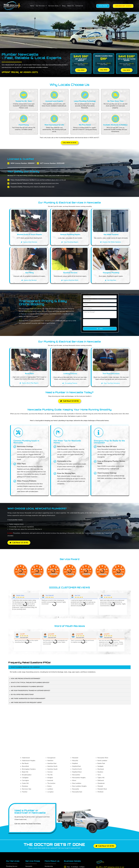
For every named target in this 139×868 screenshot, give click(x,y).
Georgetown (51, 758)
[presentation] (96, 323)
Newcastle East (77, 792)
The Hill (50, 775)
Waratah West (102, 789)
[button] (41, 6)
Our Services (41, 6)
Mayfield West (77, 772)
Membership (49, 866)
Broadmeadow (27, 775)
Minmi (74, 780)
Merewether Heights (79, 778)
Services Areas (54, 6)
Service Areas (33, 861)
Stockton (100, 772)
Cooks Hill (25, 783)
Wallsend (101, 780)
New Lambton (77, 783)
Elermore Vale (27, 789)
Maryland (75, 758)
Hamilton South (52, 769)
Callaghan (25, 778)
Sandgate (100, 766)
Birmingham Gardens (29, 769)
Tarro (99, 775)
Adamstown (26, 758)
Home (32, 6)
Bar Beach (25, 763)
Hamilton (50, 761)
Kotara (49, 786)
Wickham (100, 792)
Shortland (101, 769)
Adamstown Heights (29, 761)
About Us (70, 6)
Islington (50, 778)
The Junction (51, 783)
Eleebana (25, 786)
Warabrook (101, 783)
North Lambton (102, 761)
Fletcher (25, 792)
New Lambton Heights (79, 786)
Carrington (25, 780)
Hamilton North (52, 766)
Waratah (100, 786)
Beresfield (25, 766)
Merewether (76, 775)
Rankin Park (101, 763)
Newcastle (76, 789)
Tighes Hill (101, 778)
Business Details (72, 861)
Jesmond (50, 780)
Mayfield (75, 763)
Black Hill (25, 772)
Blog (64, 6)
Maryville (75, 761)
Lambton (50, 789)
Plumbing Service (12, 866)
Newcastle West (103, 758)
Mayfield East (76, 766)
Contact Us (79, 6)
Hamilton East (52, 763)
